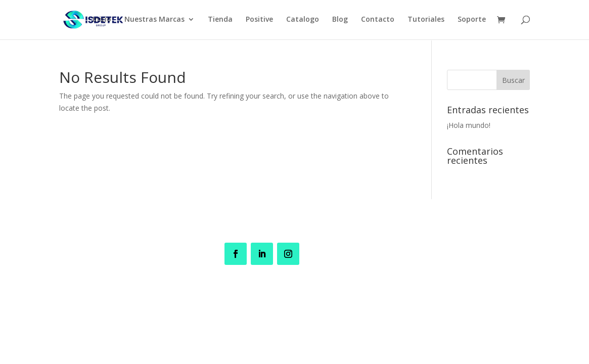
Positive (259, 21)
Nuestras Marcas (154, 21)
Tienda (220, 21)
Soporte (472, 21)
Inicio (102, 21)
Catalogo (303, 21)
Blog (340, 21)
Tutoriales (426, 21)
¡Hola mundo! (469, 125)
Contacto (378, 21)
